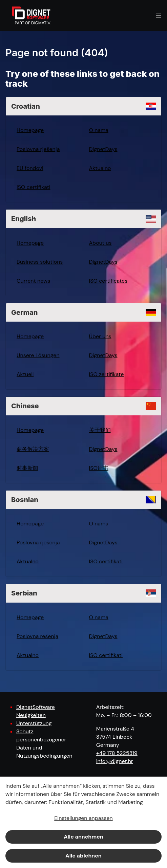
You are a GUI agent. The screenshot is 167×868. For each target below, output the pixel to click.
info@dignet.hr (115, 761)
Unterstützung (34, 723)
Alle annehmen (83, 837)
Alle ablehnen (83, 856)
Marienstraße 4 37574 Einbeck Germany (115, 737)
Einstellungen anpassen (83, 818)
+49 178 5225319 (117, 753)
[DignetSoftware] (31, 15)
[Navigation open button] (159, 15)
